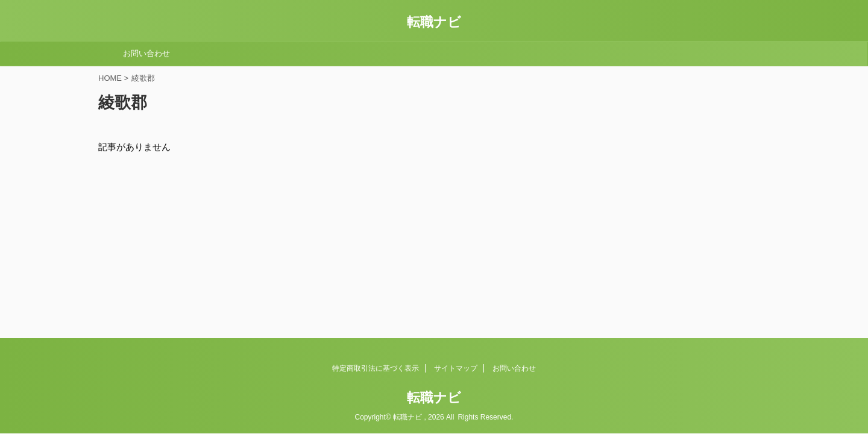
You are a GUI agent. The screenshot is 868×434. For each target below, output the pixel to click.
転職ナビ (434, 22)
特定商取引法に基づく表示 (376, 368)
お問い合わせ (146, 53)
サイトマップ (456, 368)
